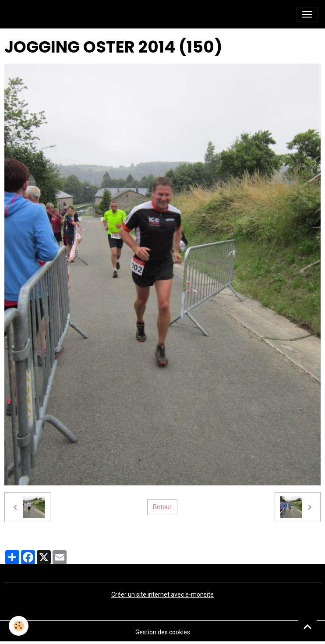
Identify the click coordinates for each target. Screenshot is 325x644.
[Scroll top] (307, 626)
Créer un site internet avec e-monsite (162, 594)
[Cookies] (19, 626)
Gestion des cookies (163, 632)
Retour (162, 507)
